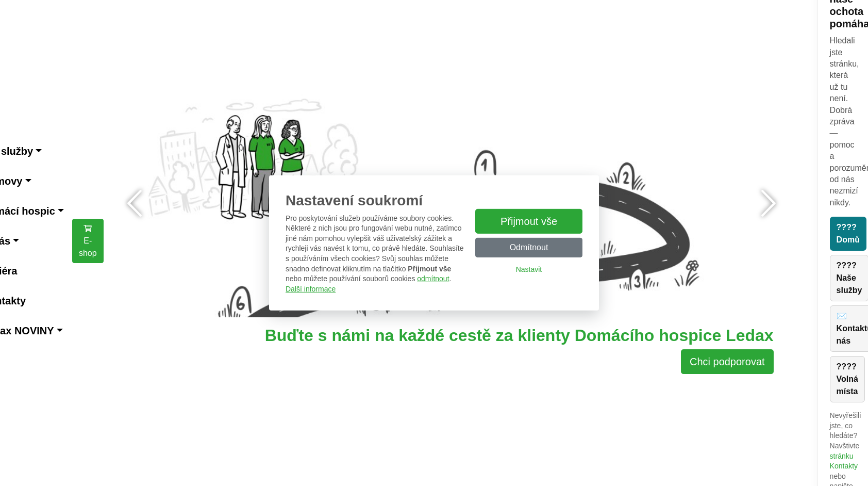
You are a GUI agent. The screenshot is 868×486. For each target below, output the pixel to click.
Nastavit (529, 269)
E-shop (88, 241)
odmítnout (433, 279)
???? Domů (848, 233)
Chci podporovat (727, 362)
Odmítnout (529, 247)
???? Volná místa (847, 379)
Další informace (311, 289)
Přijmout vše (529, 221)
